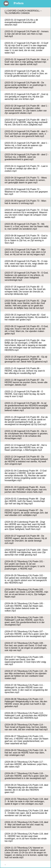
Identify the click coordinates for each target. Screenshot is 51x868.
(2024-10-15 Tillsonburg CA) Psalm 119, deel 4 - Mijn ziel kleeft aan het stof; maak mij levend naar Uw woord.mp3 (26, 825)
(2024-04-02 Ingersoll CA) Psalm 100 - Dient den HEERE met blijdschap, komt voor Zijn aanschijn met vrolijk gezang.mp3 (26, 552)
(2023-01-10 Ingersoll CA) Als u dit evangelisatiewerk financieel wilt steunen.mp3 (21, 22)
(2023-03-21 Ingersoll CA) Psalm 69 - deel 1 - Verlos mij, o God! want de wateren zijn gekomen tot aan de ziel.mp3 (27, 145)
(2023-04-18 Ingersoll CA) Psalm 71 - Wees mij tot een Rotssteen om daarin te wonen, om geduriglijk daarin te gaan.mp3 (26, 180)
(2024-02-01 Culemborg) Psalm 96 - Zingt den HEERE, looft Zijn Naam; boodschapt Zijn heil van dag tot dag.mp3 (25, 501)
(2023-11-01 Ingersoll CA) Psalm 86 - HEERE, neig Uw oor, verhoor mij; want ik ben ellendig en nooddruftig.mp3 (25, 371)
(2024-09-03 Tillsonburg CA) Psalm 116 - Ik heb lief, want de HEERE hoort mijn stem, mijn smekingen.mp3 (26, 753)
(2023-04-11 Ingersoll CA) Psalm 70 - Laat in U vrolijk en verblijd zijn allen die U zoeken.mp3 (26, 169)
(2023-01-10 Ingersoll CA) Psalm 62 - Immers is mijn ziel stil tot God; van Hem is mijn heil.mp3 (27, 34)
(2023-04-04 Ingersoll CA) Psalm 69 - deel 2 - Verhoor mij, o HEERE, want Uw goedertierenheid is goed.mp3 (27, 157)
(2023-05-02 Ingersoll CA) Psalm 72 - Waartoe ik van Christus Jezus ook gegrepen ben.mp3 (26, 192)
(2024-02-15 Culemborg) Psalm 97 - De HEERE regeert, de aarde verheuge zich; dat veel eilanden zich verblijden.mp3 (26, 513)
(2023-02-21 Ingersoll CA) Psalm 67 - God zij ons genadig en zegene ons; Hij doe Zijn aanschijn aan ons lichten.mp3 (26, 97)
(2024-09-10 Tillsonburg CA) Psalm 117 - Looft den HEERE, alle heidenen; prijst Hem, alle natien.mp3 (26, 764)
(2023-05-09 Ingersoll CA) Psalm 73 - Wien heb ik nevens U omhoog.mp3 (25, 202)
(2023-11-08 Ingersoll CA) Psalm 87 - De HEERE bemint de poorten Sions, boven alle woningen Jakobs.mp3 (26, 382)
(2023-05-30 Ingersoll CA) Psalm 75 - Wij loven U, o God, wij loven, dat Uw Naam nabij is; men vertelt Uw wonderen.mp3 (26, 226)
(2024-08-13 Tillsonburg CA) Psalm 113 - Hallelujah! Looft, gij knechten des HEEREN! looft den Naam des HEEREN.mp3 (26, 716)
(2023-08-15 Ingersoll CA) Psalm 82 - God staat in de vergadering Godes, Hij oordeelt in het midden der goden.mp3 (26, 317)
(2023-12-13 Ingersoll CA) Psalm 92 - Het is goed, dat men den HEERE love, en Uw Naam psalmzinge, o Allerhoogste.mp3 (26, 448)
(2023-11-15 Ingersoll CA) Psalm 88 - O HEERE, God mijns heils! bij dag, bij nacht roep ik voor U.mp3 (25, 394)
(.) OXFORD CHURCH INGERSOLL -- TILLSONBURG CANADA (23, 12)
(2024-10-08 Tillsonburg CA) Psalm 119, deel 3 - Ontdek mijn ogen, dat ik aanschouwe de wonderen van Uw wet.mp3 (26, 813)
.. (5, 864)
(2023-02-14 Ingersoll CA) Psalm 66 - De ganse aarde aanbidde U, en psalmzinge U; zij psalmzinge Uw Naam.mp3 (26, 85)
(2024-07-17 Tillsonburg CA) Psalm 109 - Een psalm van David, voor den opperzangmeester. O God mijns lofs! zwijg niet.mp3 (25, 661)
